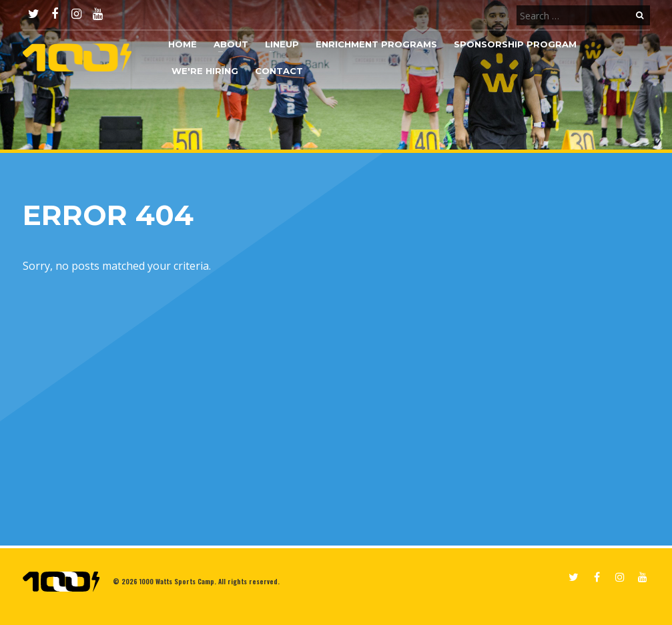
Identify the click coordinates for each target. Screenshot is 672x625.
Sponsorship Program (515, 44)
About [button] (231, 44)
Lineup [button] (282, 44)
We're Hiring (205, 71)
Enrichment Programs (376, 44)
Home (183, 44)
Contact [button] (279, 71)
